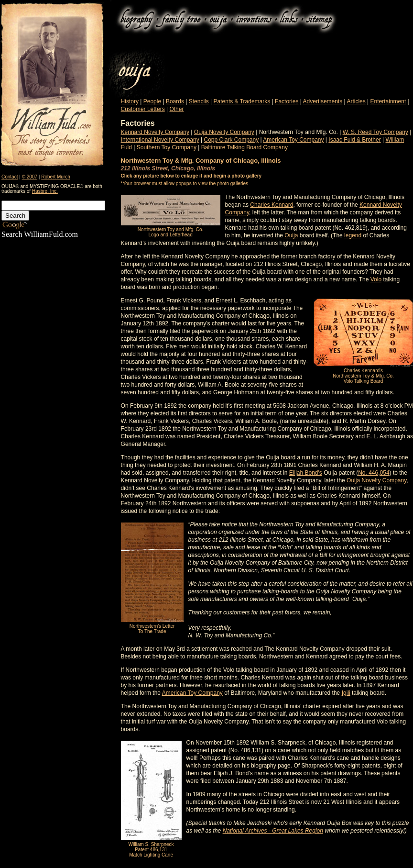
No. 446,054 (374, 473)
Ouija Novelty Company (224, 132)
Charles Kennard (272, 205)
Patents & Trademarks (242, 101)
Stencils (199, 101)
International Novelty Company (160, 140)
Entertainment (388, 101)
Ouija (291, 235)
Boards (175, 101)
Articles (356, 101)
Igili (346, 693)
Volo (376, 279)
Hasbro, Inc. (45, 191)
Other (176, 109)
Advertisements (323, 101)
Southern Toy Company (167, 147)
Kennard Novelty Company (155, 132)
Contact (10, 177)
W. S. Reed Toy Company (375, 132)
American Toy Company (293, 140)
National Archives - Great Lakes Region (273, 831)
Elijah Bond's (306, 473)
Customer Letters (143, 109)
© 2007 (30, 177)
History (130, 101)
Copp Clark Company (231, 140)
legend (353, 235)
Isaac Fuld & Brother (354, 140)
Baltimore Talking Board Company (245, 147)
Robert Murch (56, 177)
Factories (287, 101)
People (152, 101)
